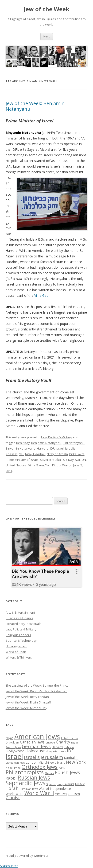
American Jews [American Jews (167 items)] (37, 736)
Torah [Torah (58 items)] (12, 788)
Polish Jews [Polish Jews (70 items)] (67, 772)
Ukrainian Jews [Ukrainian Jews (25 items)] (29, 789)
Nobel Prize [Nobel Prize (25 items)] (13, 768)
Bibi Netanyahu (74, 443)
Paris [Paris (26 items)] (62, 768)
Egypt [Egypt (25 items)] (75, 742)
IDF (52, 448)
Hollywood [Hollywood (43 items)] (15, 751)
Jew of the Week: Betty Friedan (27, 697)
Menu (47, 36)
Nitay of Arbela (57, 454)
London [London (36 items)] (32, 762)
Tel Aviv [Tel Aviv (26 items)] (80, 784)
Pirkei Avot (77, 454)
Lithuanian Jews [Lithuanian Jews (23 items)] (15, 763)
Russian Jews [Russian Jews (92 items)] (34, 777)
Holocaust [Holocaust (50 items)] (35, 751)
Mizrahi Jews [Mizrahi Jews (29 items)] (47, 762)
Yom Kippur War (57, 465)
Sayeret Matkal (51, 460)
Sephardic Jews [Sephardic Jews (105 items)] (25, 783)
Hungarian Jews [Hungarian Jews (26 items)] (56, 751)
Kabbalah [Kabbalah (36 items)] (71, 758)
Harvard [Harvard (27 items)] (57, 747)
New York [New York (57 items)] (76, 762)
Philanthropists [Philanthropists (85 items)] (25, 772)
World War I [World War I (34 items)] (15, 794)
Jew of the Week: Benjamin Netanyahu (35, 106)
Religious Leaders (18, 635)
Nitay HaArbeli (35, 454)
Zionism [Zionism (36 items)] (74, 794)
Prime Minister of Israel (22, 460)
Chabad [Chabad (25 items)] (50, 742)
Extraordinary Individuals (23, 624)
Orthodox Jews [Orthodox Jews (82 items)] (40, 767)
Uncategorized (16, 646)
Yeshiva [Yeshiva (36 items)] (61, 794)
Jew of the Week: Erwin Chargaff (28, 702)
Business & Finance (19, 618)
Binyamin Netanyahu (21, 448)
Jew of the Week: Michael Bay (26, 708)
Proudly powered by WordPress (27, 856)
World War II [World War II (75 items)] (39, 793)
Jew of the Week (46, 9)
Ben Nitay (23, 443)
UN (84, 460)
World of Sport (16, 652)
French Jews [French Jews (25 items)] (13, 747)
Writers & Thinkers (19, 657)
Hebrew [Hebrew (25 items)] (69, 747)
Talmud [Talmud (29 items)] (69, 784)
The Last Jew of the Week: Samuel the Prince (37, 685)
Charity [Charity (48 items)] (63, 742)
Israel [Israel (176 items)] (14, 756)
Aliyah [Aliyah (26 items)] (10, 738)
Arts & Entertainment (20, 612)
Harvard (43, 448)
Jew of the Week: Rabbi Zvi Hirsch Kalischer (36, 691)
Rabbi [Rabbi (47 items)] (11, 778)
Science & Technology (21, 641)
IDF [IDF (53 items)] (70, 751)
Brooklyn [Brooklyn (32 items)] (12, 742)
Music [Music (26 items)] (61, 762)
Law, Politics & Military (56, 437)
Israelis (70, 448)
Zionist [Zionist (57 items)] (13, 798)
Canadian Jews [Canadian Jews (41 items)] (32, 742)
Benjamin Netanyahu (46, 443)
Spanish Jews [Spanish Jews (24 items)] (54, 784)
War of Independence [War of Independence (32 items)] (55, 789)
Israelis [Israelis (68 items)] (32, 757)
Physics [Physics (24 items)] (49, 773)
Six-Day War (72, 460)
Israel (60, 448)
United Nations (16, 465)
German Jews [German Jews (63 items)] (36, 746)
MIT (21, 454)
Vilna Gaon (42, 295)
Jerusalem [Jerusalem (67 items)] (52, 757)
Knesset (12, 454)
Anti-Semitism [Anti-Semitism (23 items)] (69, 738)
